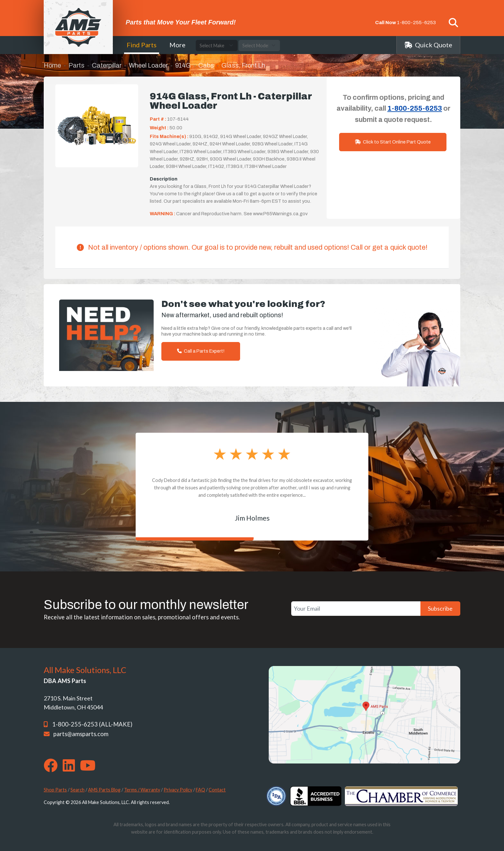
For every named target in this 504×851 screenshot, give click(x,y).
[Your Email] (356, 609)
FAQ (200, 790)
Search (77, 790)
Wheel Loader (148, 65)
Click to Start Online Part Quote (393, 142)
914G (183, 65)
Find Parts (142, 45)
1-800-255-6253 (416, 23)
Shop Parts (55, 790)
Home (52, 65)
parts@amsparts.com (81, 734)
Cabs (206, 65)
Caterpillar (107, 65)
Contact (217, 790)
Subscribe (440, 608)
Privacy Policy (178, 790)
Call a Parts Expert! (201, 351)
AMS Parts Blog (104, 790)
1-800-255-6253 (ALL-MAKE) (92, 724)
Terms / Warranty (142, 790)
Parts (76, 65)
